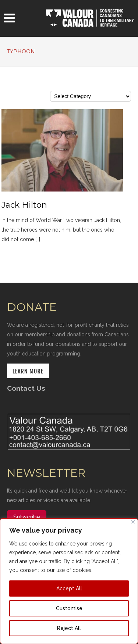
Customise (69, 608)
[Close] (133, 522)
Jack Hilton (24, 205)
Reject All (69, 628)
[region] (69, 581)
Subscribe (27, 517)
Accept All (69, 588)
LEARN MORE (28, 371)
